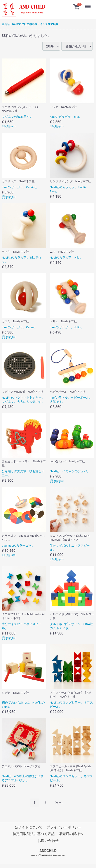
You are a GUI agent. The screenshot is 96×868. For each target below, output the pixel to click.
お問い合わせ (48, 841)
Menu (88, 4)
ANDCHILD (48, 851)
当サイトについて (28, 827)
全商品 (6, 24)
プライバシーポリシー (64, 827)
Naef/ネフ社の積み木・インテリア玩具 (35, 24)
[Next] (59, 803)
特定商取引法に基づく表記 (34, 834)
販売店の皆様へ (71, 834)
